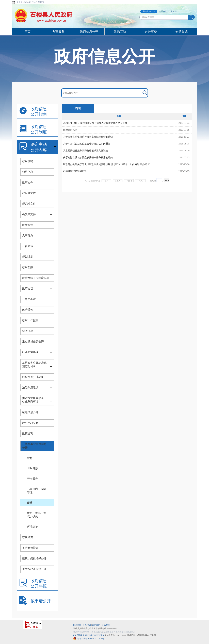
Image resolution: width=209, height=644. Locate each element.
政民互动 (120, 32)
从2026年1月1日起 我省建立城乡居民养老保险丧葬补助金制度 (95, 123)
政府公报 (28, 267)
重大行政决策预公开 (34, 569)
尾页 (140, 181)
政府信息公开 (89, 32)
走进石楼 (151, 32)
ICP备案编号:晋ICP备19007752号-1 (89, 635)
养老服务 (33, 479)
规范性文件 (29, 204)
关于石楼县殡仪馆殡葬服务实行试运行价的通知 (88, 137)
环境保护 (33, 527)
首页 (27, 32)
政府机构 (28, 161)
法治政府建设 (30, 387)
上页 (119, 181)
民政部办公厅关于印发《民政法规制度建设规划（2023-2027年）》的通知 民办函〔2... (108, 164)
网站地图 (96, 625)
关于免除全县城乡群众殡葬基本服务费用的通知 (88, 158)
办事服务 (58, 32)
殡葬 (30, 503)
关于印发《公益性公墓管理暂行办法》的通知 (87, 144)
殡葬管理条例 (70, 130)
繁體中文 (163, 11)
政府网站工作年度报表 (36, 278)
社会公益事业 (30, 352)
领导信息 (28, 172)
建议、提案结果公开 (34, 558)
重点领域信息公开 (33, 342)
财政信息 (28, 331)
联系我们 (87, 625)
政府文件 (28, 182)
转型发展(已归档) (33, 377)
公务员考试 (29, 299)
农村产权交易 (30, 423)
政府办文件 (29, 193)
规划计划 (28, 257)
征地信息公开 (30, 412)
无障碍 (174, 11)
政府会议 (28, 288)
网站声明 (77, 625)
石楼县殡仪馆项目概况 (75, 171)
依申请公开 (41, 601)
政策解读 (28, 225)
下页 (128, 181)
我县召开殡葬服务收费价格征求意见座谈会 (86, 151)
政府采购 (28, 310)
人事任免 (28, 235)
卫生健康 (33, 468)
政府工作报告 (30, 320)
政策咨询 (28, 433)
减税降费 (28, 537)
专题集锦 (182, 32)
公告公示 (28, 246)
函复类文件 (29, 214)
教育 (30, 458)
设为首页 (106, 625)
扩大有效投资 (30, 548)
